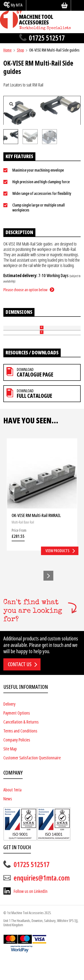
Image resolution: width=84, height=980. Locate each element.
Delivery (9, 726)
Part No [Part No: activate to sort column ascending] (7, 328)
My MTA (17, 5)
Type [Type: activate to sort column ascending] (22, 328)
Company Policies (17, 761)
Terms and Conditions (20, 753)
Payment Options (17, 735)
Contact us (20, 686)
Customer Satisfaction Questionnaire (32, 779)
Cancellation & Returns (21, 744)
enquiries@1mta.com (42, 900)
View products (57, 572)
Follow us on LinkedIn (31, 913)
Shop (20, 50)
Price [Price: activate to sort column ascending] (65, 328)
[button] (48, 597)
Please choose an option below (25, 290)
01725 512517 (47, 38)
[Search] (78, 5)
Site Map (10, 770)
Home (8, 50)
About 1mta (12, 811)
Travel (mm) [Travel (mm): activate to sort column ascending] (46, 328)
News (8, 820)
